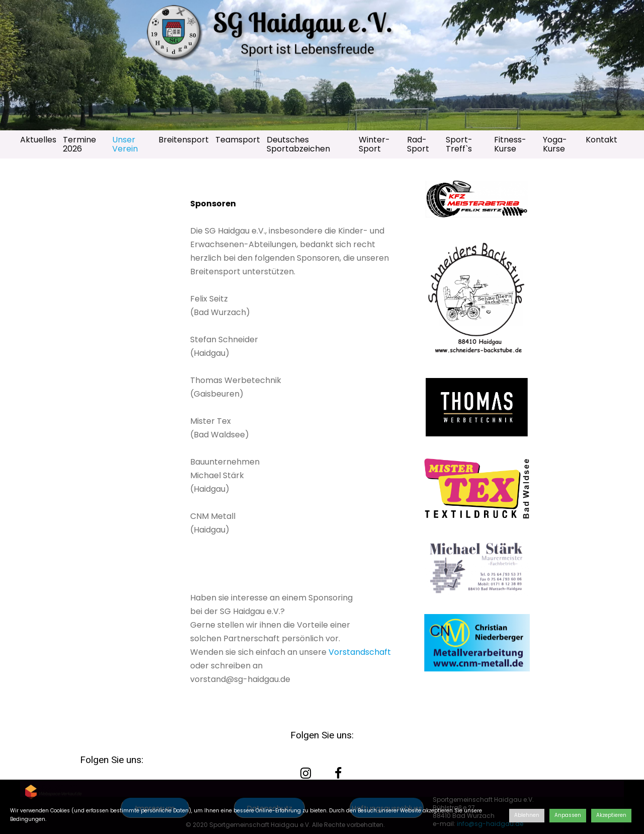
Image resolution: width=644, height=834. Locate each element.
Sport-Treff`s (459, 144)
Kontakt (601, 140)
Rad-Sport (418, 144)
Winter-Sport (374, 144)
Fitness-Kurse (510, 144)
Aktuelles (38, 140)
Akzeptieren (611, 815)
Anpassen (568, 815)
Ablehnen (527, 815)
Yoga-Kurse (555, 144)
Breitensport (184, 140)
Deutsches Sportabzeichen (298, 144)
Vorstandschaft (360, 652)
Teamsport (238, 140)
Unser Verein (125, 144)
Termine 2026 (79, 144)
